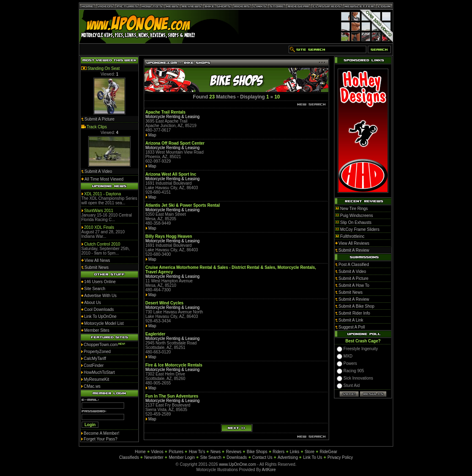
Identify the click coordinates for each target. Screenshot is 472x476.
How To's (197, 452)
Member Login (182, 457)
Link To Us (313, 457)
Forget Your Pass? (100, 439)
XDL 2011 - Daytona (102, 194)
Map (152, 135)
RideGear (328, 452)
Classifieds (129, 457)
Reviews (234, 452)
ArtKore (269, 470)
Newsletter (154, 457)
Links (295, 452)
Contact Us (262, 457)
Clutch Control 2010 (102, 244)
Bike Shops (257, 452)
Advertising (288, 457)
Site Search (211, 457)
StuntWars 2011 (99, 211)
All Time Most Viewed (104, 179)
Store (309, 452)
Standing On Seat (104, 68)
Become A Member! (101, 433)
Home (140, 452)
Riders (279, 452)
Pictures (176, 452)
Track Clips (97, 127)
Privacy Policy (340, 457)
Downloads (237, 457)
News (215, 452)
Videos (157, 452)
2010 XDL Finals (99, 227)
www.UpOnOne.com (237, 464)
